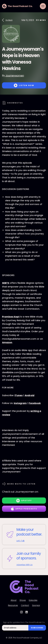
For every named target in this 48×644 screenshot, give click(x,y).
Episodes (33, 600)
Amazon (7, 342)
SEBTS (6, 283)
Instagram (20, 403)
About (14, 600)
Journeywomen (15, 76)
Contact (25, 605)
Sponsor (36, 605)
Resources (13, 605)
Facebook (35, 403)
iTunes (19, 395)
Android (29, 395)
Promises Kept (11, 317)
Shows (23, 600)
